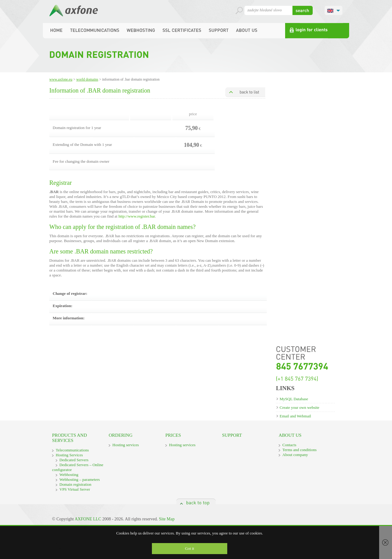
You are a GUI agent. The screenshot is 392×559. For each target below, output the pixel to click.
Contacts (289, 445)
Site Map (167, 519)
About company (295, 455)
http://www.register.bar (137, 216)
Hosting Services (69, 455)
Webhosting (69, 475)
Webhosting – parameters (80, 479)
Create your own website (300, 407)
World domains (87, 79)
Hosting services (126, 445)
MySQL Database (294, 399)
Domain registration (75, 484)
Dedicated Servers (74, 460)
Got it (190, 548)
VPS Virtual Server (75, 489)
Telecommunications (72, 450)
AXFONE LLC (88, 519)
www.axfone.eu (61, 79)
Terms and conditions (300, 450)
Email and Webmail (295, 416)
